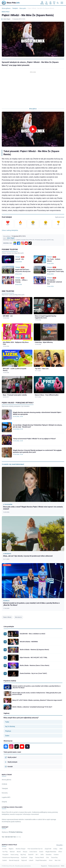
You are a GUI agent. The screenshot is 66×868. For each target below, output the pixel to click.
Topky (7, 722)
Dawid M (31, 855)
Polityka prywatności (54, 866)
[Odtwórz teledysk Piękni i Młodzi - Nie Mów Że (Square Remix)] (33, 129)
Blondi (19, 852)
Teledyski (15, 8)
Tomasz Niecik (39, 857)
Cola (47, 857)
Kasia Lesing (14, 855)
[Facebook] (19, 243)
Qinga (31, 857)
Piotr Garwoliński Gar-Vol (35, 849)
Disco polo (23, 8)
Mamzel (12, 852)
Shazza (25, 852)
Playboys (8, 731)
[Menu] (62, 3)
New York (58, 860)
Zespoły (4, 802)
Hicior (51, 860)
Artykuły (4, 784)
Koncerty (5, 793)
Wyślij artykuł (11, 757)
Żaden (7, 736)
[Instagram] (22, 243)
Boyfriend (24, 857)
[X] (27, 747)
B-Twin (4, 849)
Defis (42, 855)
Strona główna (6, 8)
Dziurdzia (49, 855)
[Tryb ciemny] (58, 3)
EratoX (41, 852)
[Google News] (15, 243)
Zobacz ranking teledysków (10, 230)
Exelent (5, 860)
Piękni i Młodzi (7, 617)
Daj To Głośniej (10, 726)
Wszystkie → (60, 845)
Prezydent (5, 855)
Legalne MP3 (6, 797)
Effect (60, 852)
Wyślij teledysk (11, 762)
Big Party (23, 855)
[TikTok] (30, 243)
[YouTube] (26, 243)
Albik (61, 849)
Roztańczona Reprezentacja (11, 857)
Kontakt (9, 767)
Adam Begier (7, 19)
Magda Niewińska (51, 852)
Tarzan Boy (54, 857)
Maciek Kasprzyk (14, 860)
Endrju (55, 849)
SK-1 (37, 855)
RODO (63, 866)
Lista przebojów (9, 627)
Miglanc (11, 849)
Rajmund (24, 860)
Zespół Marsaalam (41, 860)
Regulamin (44, 866)
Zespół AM (48, 849)
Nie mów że (18, 617)
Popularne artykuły (10, 681)
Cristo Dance (33, 852)
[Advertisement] (33, 89)
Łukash (31, 860)
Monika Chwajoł (21, 849)
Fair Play (5, 852)
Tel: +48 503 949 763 (11, 837)
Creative (56, 855)
